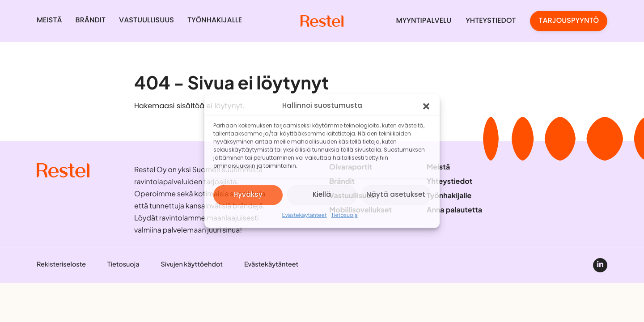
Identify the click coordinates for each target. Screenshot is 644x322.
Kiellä (322, 195)
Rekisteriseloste (61, 264)
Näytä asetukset (396, 195)
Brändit (91, 21)
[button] (426, 106)
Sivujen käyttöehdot (191, 264)
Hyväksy (248, 195)
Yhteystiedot (491, 21)
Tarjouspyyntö (569, 21)
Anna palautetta (454, 210)
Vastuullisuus (146, 21)
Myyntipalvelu (424, 21)
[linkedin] (600, 265)
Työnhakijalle (215, 21)
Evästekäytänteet (304, 215)
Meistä (49, 21)
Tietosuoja (345, 215)
